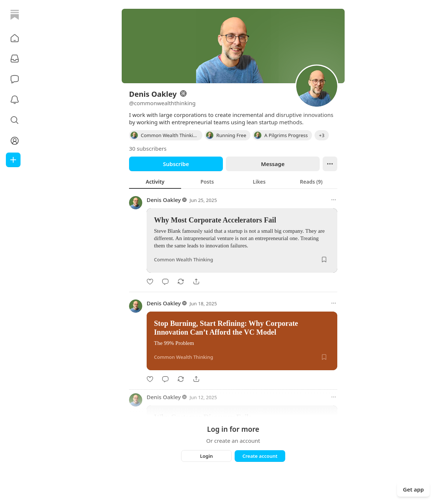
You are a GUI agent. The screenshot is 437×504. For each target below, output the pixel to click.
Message (273, 164)
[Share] (196, 282)
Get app (413, 489)
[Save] (324, 260)
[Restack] (181, 282)
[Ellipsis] (330, 164)
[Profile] (15, 141)
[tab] (155, 181)
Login (206, 456)
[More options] (334, 200)
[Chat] (15, 79)
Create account (260, 456)
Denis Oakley (164, 200)
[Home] (15, 15)
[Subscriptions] (15, 59)
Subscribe (176, 164)
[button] (15, 38)
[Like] (150, 282)
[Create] (13, 160)
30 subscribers (148, 148)
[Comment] (165, 282)
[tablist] (233, 181)
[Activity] (15, 100)
